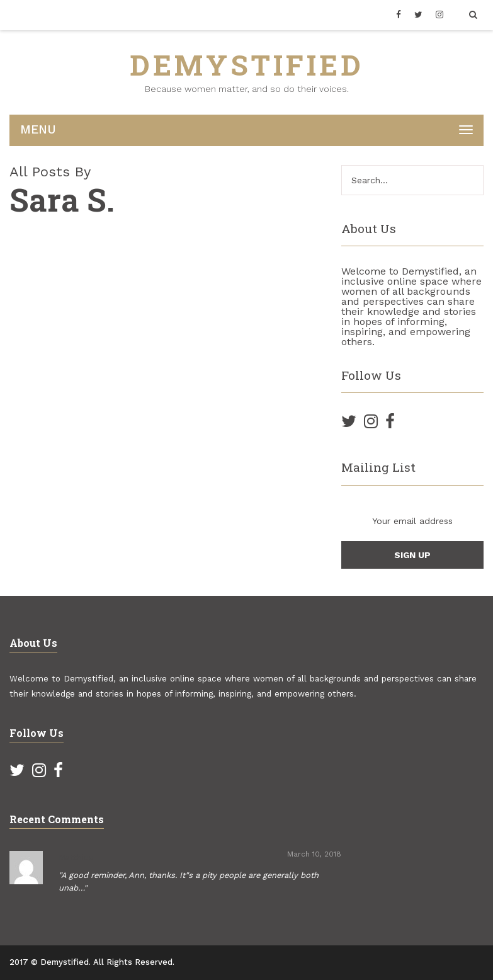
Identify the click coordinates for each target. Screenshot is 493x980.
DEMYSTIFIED (247, 65)
